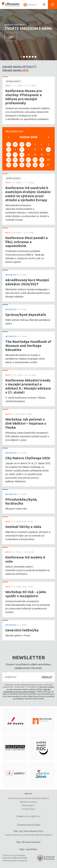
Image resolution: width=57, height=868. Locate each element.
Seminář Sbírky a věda (23, 527)
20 (22, 160)
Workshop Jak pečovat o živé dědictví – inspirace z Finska (26, 423)
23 (42, 160)
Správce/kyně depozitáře (26, 315)
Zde (11, 37)
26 (15, 165)
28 (15, 144)
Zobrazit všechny (19, 67)
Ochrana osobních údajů (29, 825)
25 (9, 165)
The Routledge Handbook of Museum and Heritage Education (28, 346)
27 (9, 144)
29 (22, 144)
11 (9, 155)
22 (35, 160)
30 (28, 144)
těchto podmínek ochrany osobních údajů (27, 691)
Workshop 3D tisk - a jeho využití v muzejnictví (26, 594)
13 (22, 155)
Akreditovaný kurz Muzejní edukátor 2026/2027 (27, 282)
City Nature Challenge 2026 (28, 458)
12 (15, 155)
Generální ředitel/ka (22, 630)
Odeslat (47, 677)
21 (28, 160)
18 (9, 160)
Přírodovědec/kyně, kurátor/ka (21, 501)
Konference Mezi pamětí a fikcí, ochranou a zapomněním (27, 242)
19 (15, 160)
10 (48, 150)
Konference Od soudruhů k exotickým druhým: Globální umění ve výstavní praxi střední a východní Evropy (28, 194)
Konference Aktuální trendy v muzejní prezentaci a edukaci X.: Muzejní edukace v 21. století (28, 386)
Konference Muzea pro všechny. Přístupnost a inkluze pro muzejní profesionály (24, 97)
